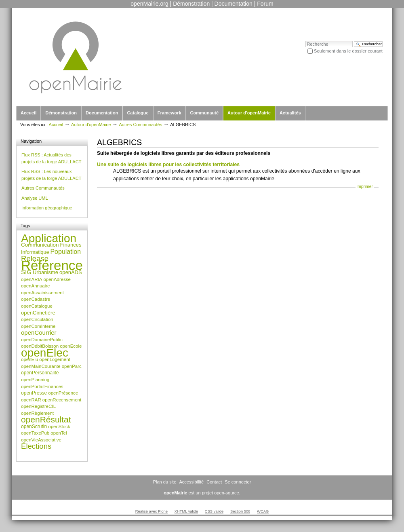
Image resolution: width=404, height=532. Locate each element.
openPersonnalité (40, 373)
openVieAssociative (41, 440)
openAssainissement (42, 293)
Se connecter (238, 482)
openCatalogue (37, 306)
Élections (36, 446)
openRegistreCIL (38, 406)
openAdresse (57, 279)
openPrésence (63, 393)
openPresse (34, 393)
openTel (59, 433)
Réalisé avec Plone (151, 511)
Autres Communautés (140, 125)
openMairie (175, 493)
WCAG (263, 511)
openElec (45, 353)
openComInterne (38, 326)
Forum (265, 4)
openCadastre (36, 299)
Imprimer (365, 187)
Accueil (28, 113)
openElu (29, 359)
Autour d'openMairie (249, 113)
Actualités (290, 113)
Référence (52, 265)
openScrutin (34, 426)
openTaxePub (35, 433)
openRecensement (62, 400)
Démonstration (191, 4)
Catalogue (138, 113)
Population (65, 252)
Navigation (31, 141)
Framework (169, 113)
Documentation (234, 4)
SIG (26, 272)
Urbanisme (45, 272)
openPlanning (35, 380)
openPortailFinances (42, 386)
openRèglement (37, 413)
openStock (59, 426)
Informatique (35, 252)
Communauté (204, 113)
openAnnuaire (35, 286)
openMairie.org (149, 4)
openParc (72, 366)
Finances (71, 245)
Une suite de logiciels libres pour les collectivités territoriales (168, 165)
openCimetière (38, 313)
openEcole (71, 346)
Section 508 (240, 511)
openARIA (32, 279)
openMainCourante (41, 366)
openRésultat (46, 419)
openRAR (31, 400)
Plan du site (165, 482)
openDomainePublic (42, 340)
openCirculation (37, 319)
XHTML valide (186, 511)
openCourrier (39, 332)
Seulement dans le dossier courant (348, 51)
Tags (25, 226)
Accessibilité (191, 482)
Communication (40, 245)
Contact (214, 482)
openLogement (55, 359)
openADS (71, 272)
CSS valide (214, 511)
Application (49, 238)
